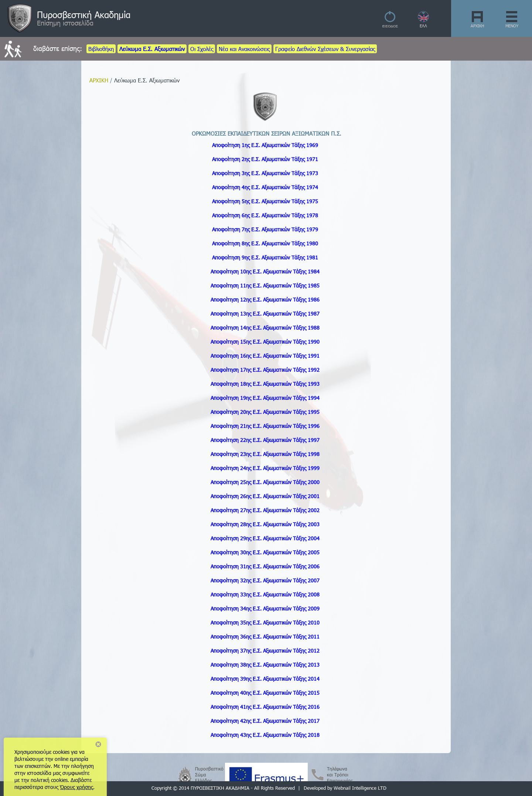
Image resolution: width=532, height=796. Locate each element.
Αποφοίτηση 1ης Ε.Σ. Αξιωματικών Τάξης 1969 (265, 145)
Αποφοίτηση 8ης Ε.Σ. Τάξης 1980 (265, 243)
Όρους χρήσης (76, 787)
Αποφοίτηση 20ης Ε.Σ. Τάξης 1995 (265, 412)
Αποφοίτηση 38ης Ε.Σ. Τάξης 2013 (265, 665)
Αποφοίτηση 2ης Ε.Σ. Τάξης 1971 (265, 159)
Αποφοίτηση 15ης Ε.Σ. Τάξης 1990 (265, 342)
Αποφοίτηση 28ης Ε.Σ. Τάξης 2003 (265, 524)
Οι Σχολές (202, 49)
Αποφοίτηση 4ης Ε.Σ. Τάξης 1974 (265, 187)
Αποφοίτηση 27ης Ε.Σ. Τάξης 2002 (265, 510)
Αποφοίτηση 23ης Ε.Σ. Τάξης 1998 (265, 454)
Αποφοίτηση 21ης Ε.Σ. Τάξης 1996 (265, 426)
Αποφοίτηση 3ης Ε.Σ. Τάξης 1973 (265, 173)
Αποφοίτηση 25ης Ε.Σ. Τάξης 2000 (265, 482)
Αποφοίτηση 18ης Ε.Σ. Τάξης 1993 (265, 384)
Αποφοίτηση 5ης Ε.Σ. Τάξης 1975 (265, 201)
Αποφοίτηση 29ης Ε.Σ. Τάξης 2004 (265, 538)
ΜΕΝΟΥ (512, 26)
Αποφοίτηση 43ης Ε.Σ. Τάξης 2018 (265, 735)
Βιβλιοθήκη (101, 49)
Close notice (98, 744)
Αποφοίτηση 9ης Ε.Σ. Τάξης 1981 (265, 257)
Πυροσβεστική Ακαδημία (84, 14)
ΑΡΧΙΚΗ (477, 26)
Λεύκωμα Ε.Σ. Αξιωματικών (152, 49)
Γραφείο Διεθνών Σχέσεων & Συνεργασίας (325, 49)
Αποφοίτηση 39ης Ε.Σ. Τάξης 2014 (265, 679)
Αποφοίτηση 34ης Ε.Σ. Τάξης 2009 (265, 608)
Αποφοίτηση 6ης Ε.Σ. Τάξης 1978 (265, 215)
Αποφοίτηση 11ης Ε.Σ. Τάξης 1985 (265, 285)
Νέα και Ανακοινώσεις (244, 49)
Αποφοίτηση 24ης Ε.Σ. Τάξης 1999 (265, 468)
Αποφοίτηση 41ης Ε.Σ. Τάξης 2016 (265, 707)
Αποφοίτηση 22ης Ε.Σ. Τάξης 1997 (265, 440)
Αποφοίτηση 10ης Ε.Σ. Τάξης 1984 (265, 271)
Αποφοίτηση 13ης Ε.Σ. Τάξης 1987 (265, 314)
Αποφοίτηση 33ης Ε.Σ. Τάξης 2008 (265, 594)
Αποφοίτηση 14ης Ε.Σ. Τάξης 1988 (265, 328)
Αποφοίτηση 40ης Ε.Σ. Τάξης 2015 (265, 693)
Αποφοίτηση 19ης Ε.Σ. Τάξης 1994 (265, 398)
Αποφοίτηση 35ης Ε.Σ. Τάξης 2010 (265, 622)
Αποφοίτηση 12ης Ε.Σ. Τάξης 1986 (265, 300)
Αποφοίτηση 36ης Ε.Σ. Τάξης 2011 (265, 637)
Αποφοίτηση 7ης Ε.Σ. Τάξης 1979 (265, 229)
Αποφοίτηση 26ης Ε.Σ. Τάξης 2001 (265, 496)
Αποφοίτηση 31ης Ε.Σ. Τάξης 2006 (265, 566)
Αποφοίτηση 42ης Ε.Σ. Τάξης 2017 (265, 721)
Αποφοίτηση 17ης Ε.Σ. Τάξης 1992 (265, 370)
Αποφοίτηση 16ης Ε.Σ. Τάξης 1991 (265, 356)
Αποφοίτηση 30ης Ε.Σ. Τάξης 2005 (265, 552)
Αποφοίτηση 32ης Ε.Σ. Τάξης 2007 (265, 580)
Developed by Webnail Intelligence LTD (345, 788)
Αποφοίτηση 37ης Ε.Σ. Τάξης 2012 (265, 651)
